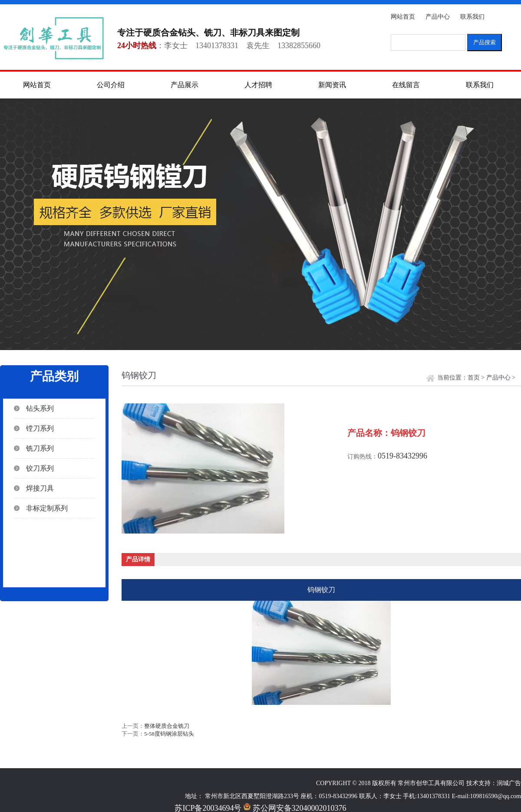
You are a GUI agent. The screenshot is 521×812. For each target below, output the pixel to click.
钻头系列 (40, 408)
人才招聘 (258, 85)
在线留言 (406, 85)
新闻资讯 (332, 85)
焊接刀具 (40, 488)
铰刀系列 (40, 468)
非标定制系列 (47, 508)
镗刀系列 (40, 428)
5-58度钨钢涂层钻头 (169, 734)
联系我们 (472, 17)
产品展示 (185, 85)
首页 (474, 378)
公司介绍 (111, 85)
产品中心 (438, 17)
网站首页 (403, 17)
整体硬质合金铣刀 (167, 726)
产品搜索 (485, 42)
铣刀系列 (40, 448)
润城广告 (509, 783)
